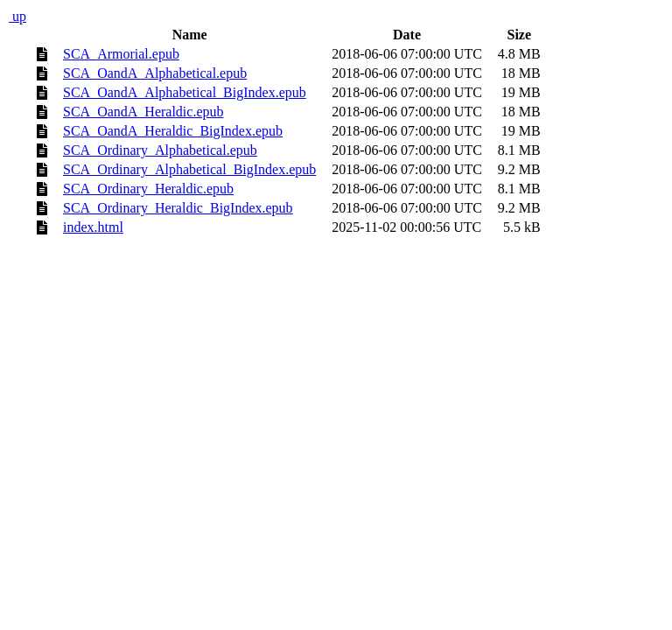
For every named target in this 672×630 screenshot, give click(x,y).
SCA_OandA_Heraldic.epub (143, 112)
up (17, 16)
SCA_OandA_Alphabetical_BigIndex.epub (185, 92)
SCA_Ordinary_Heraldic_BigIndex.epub (178, 208)
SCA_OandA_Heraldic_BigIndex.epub (173, 131)
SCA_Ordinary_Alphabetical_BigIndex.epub (189, 169)
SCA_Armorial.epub (121, 54)
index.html (93, 227)
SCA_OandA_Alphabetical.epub (155, 73)
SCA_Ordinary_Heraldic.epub (148, 189)
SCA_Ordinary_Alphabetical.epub (160, 150)
